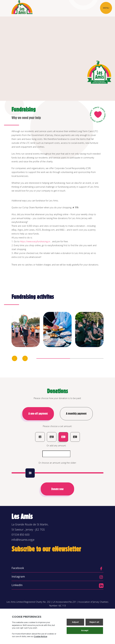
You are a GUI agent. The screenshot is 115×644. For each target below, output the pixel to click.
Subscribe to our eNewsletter (46, 549)
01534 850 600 (21, 535)
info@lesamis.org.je (23, 540)
